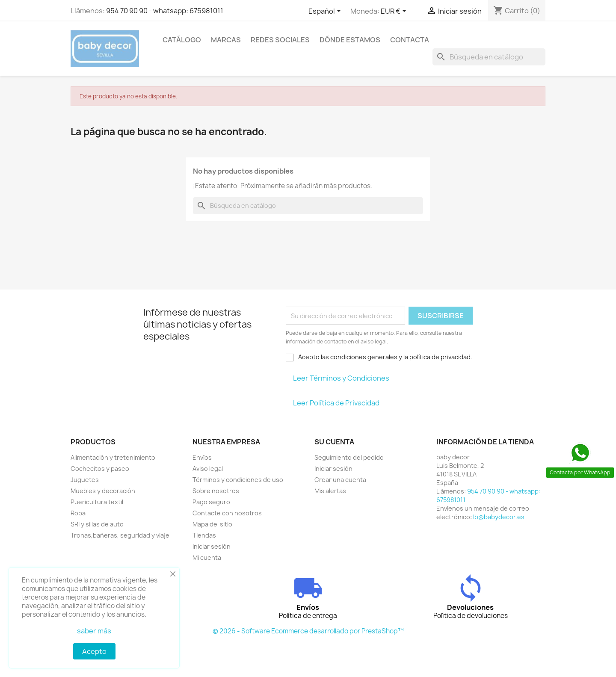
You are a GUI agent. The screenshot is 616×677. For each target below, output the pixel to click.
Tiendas (204, 535)
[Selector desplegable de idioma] (326, 12)
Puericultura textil (97, 502)
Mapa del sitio (212, 524)
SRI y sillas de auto (97, 524)
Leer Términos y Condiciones (341, 378)
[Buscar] (489, 57)
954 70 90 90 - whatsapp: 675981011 (165, 11)
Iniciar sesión (212, 546)
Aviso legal (208, 469)
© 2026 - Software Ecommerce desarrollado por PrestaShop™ (308, 631)
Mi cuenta (207, 557)
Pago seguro (211, 502)
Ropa (78, 513)
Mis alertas (330, 491)
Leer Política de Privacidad (336, 403)
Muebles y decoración (103, 491)
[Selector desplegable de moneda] (395, 12)
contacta (410, 40)
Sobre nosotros (216, 491)
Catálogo (182, 40)
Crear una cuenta (340, 480)
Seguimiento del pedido (349, 457)
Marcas (226, 40)
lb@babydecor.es (499, 517)
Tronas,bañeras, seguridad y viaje (120, 535)
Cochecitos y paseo (100, 469)
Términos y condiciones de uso (238, 480)
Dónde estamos (350, 40)
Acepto (94, 651)
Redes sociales (280, 40)
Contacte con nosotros (227, 513)
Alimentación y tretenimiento (113, 457)
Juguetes (85, 480)
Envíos (202, 457)
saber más (94, 631)
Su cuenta (334, 442)
